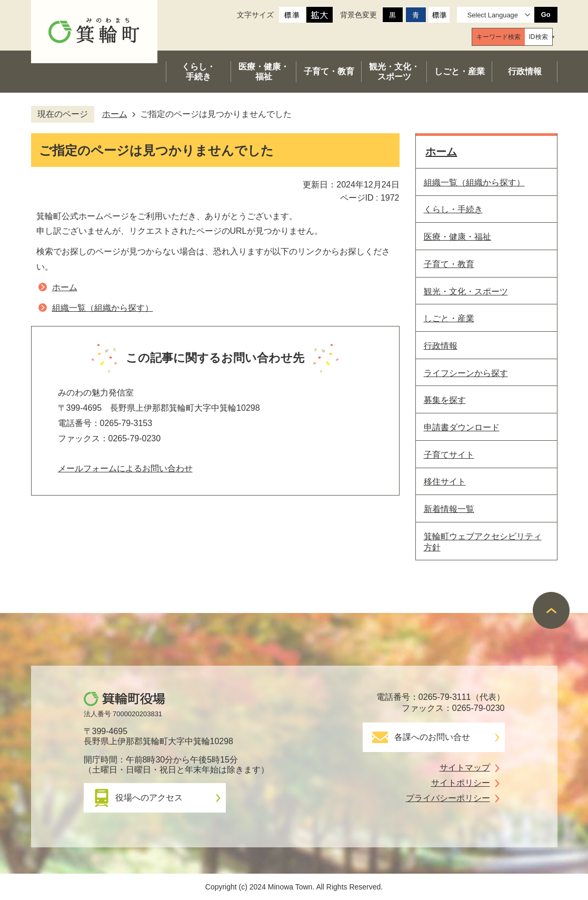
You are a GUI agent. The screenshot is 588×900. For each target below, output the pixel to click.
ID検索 (539, 37)
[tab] (499, 37)
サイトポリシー (461, 783)
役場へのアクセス (149, 798)
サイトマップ (465, 768)
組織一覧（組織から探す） (103, 308)
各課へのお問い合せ (432, 737)
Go (546, 14)
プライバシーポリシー (448, 798)
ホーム (115, 114)
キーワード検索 (499, 37)
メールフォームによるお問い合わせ (125, 468)
